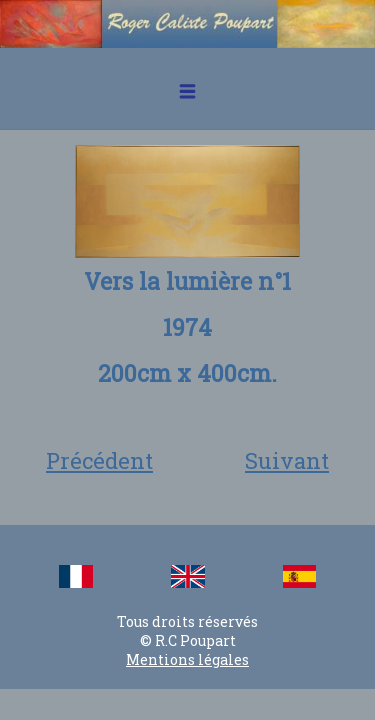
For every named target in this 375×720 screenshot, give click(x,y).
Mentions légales (187, 659)
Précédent (99, 460)
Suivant (287, 460)
